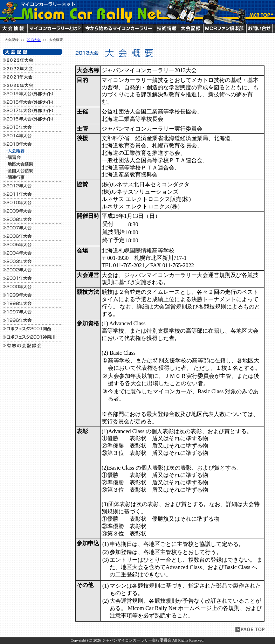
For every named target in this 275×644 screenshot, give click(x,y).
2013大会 (34, 40)
